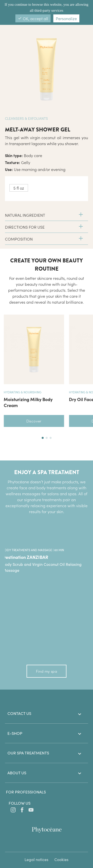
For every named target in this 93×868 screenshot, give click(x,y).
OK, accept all (33, 18)
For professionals (26, 792)
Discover (34, 421)
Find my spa (46, 671)
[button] (43, 438)
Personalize (66, 18)
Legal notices (36, 859)
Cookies (61, 859)
